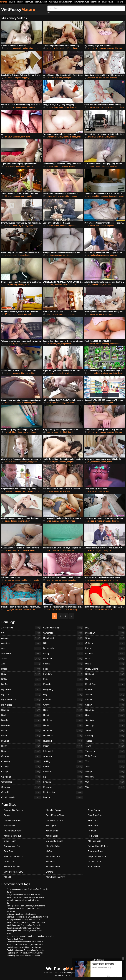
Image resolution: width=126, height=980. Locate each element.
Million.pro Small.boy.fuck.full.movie (21, 914)
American (21, 643)
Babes (21, 669)
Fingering (63, 684)
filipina (28, 285)
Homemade (63, 731)
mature (72, 166)
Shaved (105, 700)
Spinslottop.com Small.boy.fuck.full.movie (23, 928)
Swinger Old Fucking (14, 810)
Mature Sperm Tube (82, 2)
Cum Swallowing (63, 628)
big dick (106, 78)
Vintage (105, 772)
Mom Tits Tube (53, 846)
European (63, 659)
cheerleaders (115, 344)
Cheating (21, 761)
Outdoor (105, 643)
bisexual (119, 48)
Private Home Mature (98, 846)
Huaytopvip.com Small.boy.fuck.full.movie (23, 920)
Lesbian (63, 772)
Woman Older (94, 862)
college (16, 462)
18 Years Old (21, 628)
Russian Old (53, 2)
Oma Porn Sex (95, 815)
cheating (14, 285)
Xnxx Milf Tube (53, 867)
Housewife (63, 736)
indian (25, 48)
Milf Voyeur (51, 826)
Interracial (63, 751)
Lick (63, 777)
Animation (21, 654)
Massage (63, 787)
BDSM (21, 679)
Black (21, 715)
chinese (114, 137)
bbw (23, 137)
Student (105, 731)
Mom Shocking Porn (55, 877)
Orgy (105, 638)
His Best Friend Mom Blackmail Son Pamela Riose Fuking (30, 936)
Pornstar (105, 654)
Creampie (21, 787)
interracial (74, 107)
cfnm (98, 255)
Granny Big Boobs (54, 841)
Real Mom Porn (95, 851)
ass (25, 314)
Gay (63, 695)
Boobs (21, 731)
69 (6, 78)
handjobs (71, 314)
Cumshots (63, 633)
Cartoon (21, 756)
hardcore (113, 166)
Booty (21, 736)
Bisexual (21, 710)
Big (8, 903)
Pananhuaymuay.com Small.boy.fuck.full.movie (26, 922)
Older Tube (9, 862)
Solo (105, 715)
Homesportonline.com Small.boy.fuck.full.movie (26, 906)
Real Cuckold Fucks (13, 856)
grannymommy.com (16, 2)
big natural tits (52, 48)
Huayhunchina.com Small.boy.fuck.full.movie (25, 945)
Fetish (63, 679)
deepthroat (72, 462)
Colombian (21, 777)
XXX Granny (94, 867)
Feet (63, 669)
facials (72, 403)
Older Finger (95, 2)
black (105, 314)
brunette (36, 580)
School (105, 695)
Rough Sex (105, 684)
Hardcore (63, 720)
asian (10, 78)
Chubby (21, 767)
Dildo (63, 643)
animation (13, 255)
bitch (65, 432)
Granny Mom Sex (108, 2)
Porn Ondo (93, 836)
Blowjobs (21, 725)
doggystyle (26, 78)
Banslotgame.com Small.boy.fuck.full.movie (24, 931)
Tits (105, 761)
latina (28, 137)
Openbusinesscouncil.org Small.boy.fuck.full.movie (27, 917)
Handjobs (63, 715)
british (71, 432)
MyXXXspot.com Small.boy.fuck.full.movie (24, 925)
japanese (114, 255)
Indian (63, 746)
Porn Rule (119, 2)
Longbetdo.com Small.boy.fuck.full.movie (23, 909)
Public (105, 664)
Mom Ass (50, 862)
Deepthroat (63, 638)
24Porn (49, 872)
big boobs (17, 107)
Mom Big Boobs (53, 810)
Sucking (105, 736)
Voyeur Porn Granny (13, 872)
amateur (8, 48)
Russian (105, 689)
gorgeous (110, 226)
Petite (105, 648)
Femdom (63, 674)
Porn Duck (93, 820)
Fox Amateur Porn (66, 2)
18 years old (93, 48)
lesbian (74, 285)
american (111, 48)
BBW (21, 674)
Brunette (21, 751)
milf (67, 48)
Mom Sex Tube (53, 856)
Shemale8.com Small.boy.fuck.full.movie (23, 900)
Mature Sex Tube (12, 867)
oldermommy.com (41, 2)
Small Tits (105, 710)
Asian (21, 659)
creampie (67, 78)
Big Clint (10, 892)
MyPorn (50, 851)
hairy (56, 166)
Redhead (105, 674)
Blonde (21, 720)
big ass (99, 78)
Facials (63, 664)
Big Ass (21, 684)
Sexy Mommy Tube (55, 815)
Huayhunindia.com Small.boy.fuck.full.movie (25, 895)
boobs (24, 107)
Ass (21, 664)
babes (15, 226)
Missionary (105, 633)
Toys (105, 767)
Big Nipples (21, 705)
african (91, 491)
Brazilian (21, 741)
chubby (21, 285)
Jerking (63, 761)
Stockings (105, 725)
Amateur (21, 638)
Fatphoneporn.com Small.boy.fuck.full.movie (25, 953)
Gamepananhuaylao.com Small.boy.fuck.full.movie (27, 889)
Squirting (105, 720)
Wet (105, 782)
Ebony (63, 654)
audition (31, 314)
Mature (63, 797)
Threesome (105, 751)
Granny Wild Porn (12, 820)
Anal (21, 648)
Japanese (63, 756)
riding (116, 580)
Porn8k (7, 815)
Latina (63, 767)
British (21, 746)
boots (28, 255)
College (21, 772)
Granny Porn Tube (55, 820)
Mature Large (52, 836)
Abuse (68, 975)
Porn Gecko (94, 826)
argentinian (20, 166)
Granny (63, 705)
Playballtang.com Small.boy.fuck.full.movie (24, 947)
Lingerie (63, 782)
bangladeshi (66, 344)
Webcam (105, 777)
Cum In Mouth (21, 797)
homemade (17, 48)
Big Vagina (11, 911)
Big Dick (21, 695)
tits (34, 609)
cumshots (120, 107)
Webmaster (60, 975)
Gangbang (63, 689)
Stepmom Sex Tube (97, 856)
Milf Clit (7, 877)
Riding (105, 679)
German (63, 700)
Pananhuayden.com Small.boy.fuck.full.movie (25, 897)
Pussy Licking (105, 669)
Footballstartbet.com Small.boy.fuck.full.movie (25, 950)
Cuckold (21, 792)
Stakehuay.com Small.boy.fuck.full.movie (23, 956)
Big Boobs (21, 689)
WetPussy (18, 9)
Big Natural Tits (21, 700)
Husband (63, 741)
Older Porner (94, 810)
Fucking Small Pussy (15, 939)
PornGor (92, 831)
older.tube (29, 2)
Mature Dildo (52, 831)
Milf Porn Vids (94, 841)
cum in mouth (109, 107)
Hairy (63, 710)
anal (10, 196)
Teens (105, 746)
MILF (105, 628)
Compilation (21, 782)
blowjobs (17, 78)
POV (105, 659)
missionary (33, 48)
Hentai (63, 725)
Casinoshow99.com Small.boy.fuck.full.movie (25, 942)
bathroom (107, 285)
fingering (105, 166)
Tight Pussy (105, 756)
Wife (105, 787)
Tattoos (105, 741)
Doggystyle (63, 648)
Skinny (105, 705)
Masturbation (63, 792)
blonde (62, 48)
